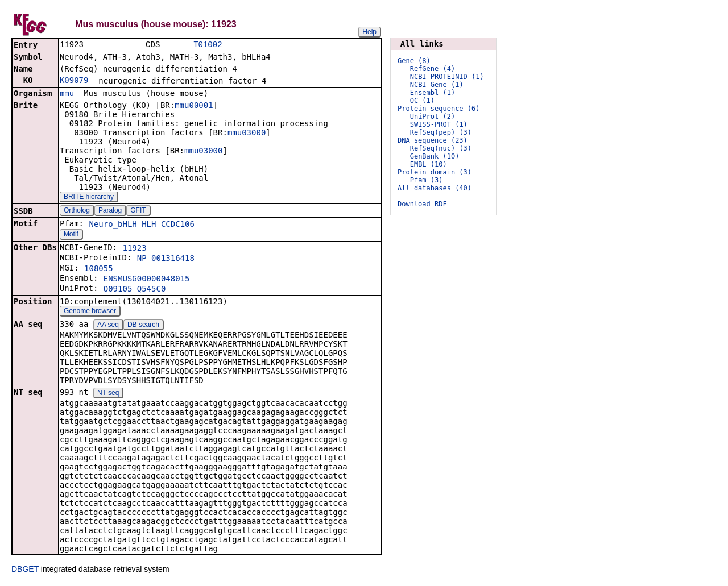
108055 (99, 269)
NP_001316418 (166, 259)
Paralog (110, 211)
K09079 (74, 81)
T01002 (208, 45)
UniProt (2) (433, 117)
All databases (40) (435, 188)
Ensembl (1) (433, 93)
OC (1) (422, 101)
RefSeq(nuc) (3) (441, 148)
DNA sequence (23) (433, 140)
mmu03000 (247, 134)
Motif (71, 235)
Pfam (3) (427, 180)
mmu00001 (194, 106)
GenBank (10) (435, 156)
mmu (67, 94)
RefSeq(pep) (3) (441, 132)
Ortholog (77, 211)
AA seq (108, 326)
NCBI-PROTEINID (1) (447, 77)
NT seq (108, 394)
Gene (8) (414, 61)
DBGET (25, 570)
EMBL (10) (429, 164)
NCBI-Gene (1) (437, 85)
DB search (143, 326)
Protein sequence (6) (439, 109)
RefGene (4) (433, 69)
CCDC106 (178, 225)
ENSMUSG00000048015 (147, 280)
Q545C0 (152, 290)
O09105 (118, 290)
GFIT (138, 211)
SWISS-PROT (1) (439, 124)
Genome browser (90, 312)
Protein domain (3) (435, 172)
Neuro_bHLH (113, 225)
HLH (149, 225)
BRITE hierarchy (89, 198)
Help (369, 32)
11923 (134, 249)
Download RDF (422, 204)
